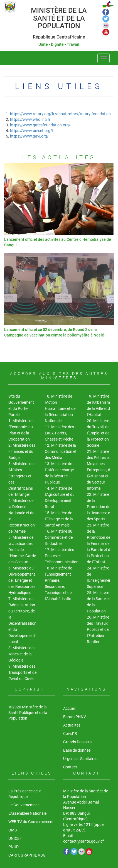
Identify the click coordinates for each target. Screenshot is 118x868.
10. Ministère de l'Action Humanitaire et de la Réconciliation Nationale (60, 408)
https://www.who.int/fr (30, 119)
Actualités (72, 725)
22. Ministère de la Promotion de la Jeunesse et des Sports (99, 507)
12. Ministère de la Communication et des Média (61, 451)
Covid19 (70, 734)
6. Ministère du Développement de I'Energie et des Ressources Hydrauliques (22, 580)
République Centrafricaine (59, 37)
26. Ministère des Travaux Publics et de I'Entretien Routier (98, 629)
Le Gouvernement (24, 805)
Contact (70, 767)
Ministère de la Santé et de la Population (59, 18)
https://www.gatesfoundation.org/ (40, 125)
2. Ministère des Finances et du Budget (22, 451)
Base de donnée (77, 750)
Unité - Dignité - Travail (59, 44)
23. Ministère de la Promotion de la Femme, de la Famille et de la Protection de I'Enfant (99, 544)
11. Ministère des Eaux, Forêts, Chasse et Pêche (59, 433)
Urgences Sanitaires (80, 759)
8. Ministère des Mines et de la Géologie (22, 654)
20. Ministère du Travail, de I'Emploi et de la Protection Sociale (98, 433)
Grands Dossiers (77, 742)
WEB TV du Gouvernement (31, 822)
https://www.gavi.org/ (29, 136)
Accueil (69, 708)
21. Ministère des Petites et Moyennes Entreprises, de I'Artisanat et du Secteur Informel (99, 470)
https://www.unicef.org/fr (32, 131)
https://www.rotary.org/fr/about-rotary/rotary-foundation (60, 114)
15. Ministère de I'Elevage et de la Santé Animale (59, 519)
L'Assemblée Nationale (27, 813)
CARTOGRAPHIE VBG (27, 855)
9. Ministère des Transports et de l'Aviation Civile (22, 672)
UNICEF (15, 838)
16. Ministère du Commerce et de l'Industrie (59, 537)
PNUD (13, 847)
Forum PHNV (75, 717)
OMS (13, 830)
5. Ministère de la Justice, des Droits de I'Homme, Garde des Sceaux (22, 550)
